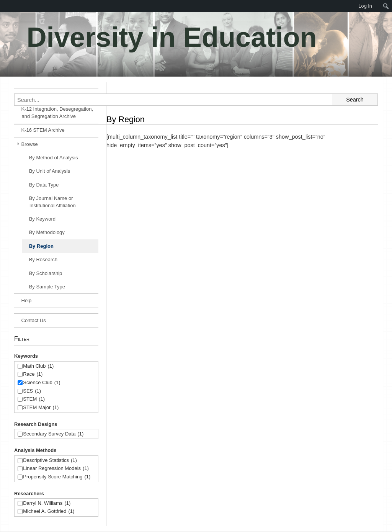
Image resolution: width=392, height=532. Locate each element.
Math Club (38, 366)
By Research (43, 259)
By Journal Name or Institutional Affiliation (52, 202)
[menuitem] (4, 6)
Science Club (42, 383)
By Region (41, 246)
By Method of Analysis (54, 158)
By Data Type (44, 185)
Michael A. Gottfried (49, 512)
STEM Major (41, 408)
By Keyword (42, 219)
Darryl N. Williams (47, 503)
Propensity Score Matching (57, 477)
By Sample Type (47, 287)
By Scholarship (46, 273)
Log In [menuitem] (365, 6)
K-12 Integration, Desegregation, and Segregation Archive (57, 113)
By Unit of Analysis (50, 171)
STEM (34, 399)
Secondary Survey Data (53, 434)
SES (32, 391)
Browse (30, 144)
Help (27, 300)
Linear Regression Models (56, 469)
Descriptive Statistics (50, 461)
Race (33, 374)
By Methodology (47, 232)
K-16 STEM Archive (43, 130)
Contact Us (34, 320)
